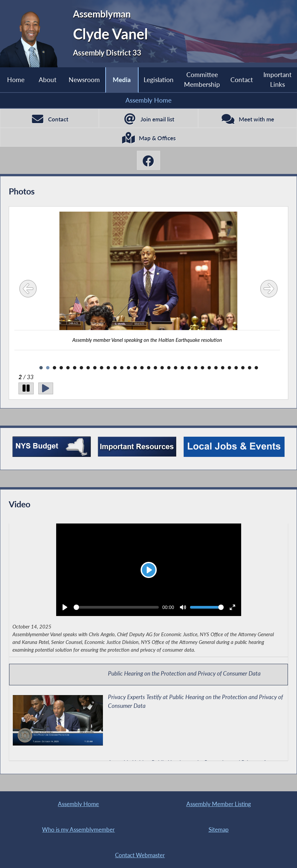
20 (169, 368)
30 (236, 368)
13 (122, 368)
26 (209, 368)
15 (135, 368)
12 (115, 368)
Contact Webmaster (140, 855)
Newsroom (84, 80)
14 (128, 368)
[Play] (46, 388)
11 (108, 368)
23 (189, 368)
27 (216, 368)
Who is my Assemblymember (78, 829)
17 (149, 368)
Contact (242, 80)
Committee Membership (202, 79)
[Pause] (26, 388)
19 (162, 368)
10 (102, 368)
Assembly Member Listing (219, 804)
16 (142, 368)
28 (223, 368)
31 (243, 368)
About (48, 80)
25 (202, 368)
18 (155, 368)
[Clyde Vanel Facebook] (149, 160)
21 (176, 368)
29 (229, 368)
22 (182, 368)
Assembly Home (148, 100)
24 (196, 368)
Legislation (159, 80)
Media (122, 80)
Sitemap (219, 829)
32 (250, 368)
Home (16, 80)
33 (256, 368)
